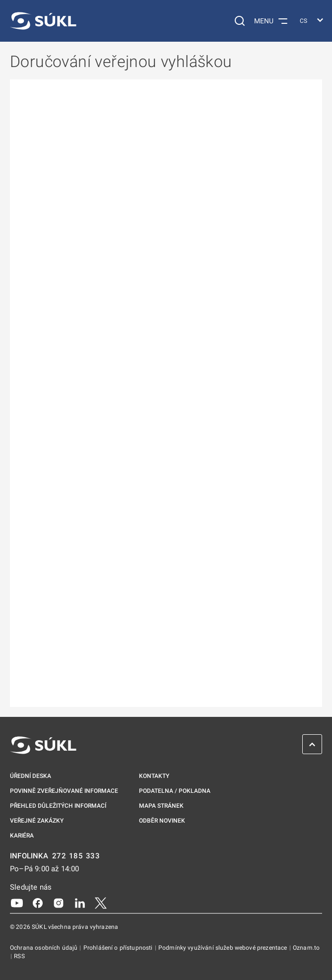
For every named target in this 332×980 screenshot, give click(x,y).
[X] (101, 903)
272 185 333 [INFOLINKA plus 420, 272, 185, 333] (76, 856)
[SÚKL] (43, 21)
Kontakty (154, 776)
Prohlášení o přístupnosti (119, 948)
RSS (19, 956)
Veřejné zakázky (37, 821)
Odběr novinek (162, 821)
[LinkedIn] (80, 903)
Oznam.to (306, 948)
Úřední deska (31, 776)
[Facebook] (38, 903)
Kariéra (22, 836)
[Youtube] (17, 903)
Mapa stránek (161, 806)
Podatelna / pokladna (175, 791)
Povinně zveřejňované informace (64, 791)
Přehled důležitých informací (58, 806)
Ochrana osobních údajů (44, 948)
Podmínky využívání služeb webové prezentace (224, 948)
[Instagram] (59, 903)
